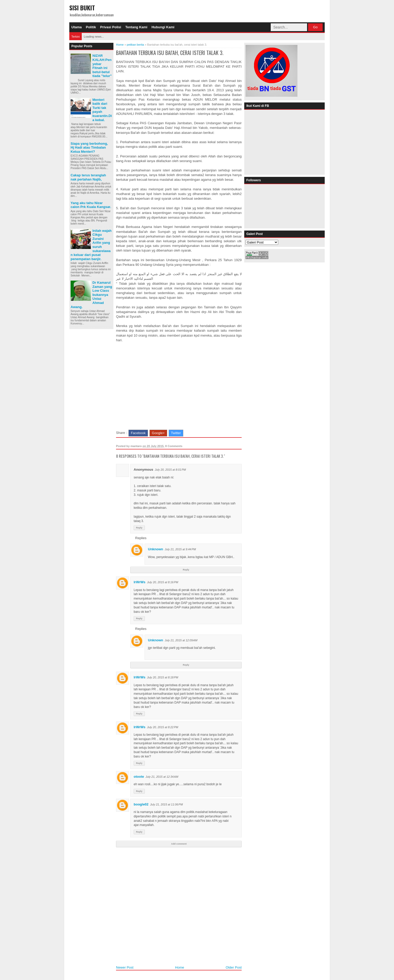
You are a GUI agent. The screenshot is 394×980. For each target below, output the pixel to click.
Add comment (179, 844)
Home (180, 967)
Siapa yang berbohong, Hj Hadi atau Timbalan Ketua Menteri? (89, 148)
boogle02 (141, 804)
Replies (141, 538)
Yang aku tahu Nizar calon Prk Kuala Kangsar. (91, 205)
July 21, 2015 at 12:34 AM (162, 777)
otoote (139, 777)
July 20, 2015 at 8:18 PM (162, 677)
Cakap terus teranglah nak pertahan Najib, (88, 177)
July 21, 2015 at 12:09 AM (181, 640)
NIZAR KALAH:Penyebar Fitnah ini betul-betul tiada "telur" (102, 66)
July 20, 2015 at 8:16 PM (162, 582)
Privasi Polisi (111, 27)
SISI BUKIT (82, 8)
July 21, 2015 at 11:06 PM (166, 804)
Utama (77, 27)
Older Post (234, 967)
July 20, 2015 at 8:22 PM (162, 727)
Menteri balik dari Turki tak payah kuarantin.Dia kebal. (102, 110)
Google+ (158, 433)
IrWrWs (140, 582)
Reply (139, 528)
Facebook (138, 433)
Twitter (176, 433)
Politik (91, 27)
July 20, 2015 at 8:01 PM (170, 470)
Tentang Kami (136, 27)
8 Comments (174, 446)
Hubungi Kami (163, 27)
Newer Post (125, 967)
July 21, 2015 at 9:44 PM (180, 549)
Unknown (156, 549)
